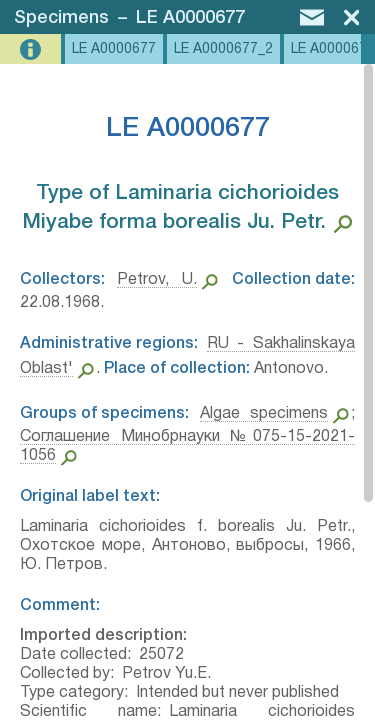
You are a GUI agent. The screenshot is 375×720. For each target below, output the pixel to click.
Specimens (61, 18)
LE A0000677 (190, 18)
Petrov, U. (156, 280)
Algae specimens (264, 414)
